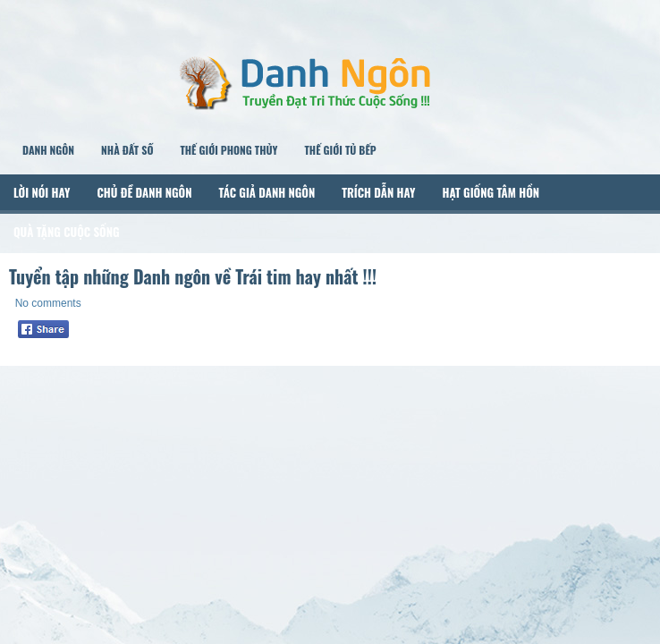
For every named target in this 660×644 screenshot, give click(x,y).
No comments (48, 303)
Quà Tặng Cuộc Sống (67, 232)
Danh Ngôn (48, 150)
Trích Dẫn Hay (378, 192)
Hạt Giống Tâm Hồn (491, 192)
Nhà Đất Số (127, 150)
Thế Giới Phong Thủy (228, 150)
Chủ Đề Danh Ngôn (145, 192)
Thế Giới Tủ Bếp (340, 150)
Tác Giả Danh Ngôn (267, 192)
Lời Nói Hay (42, 192)
